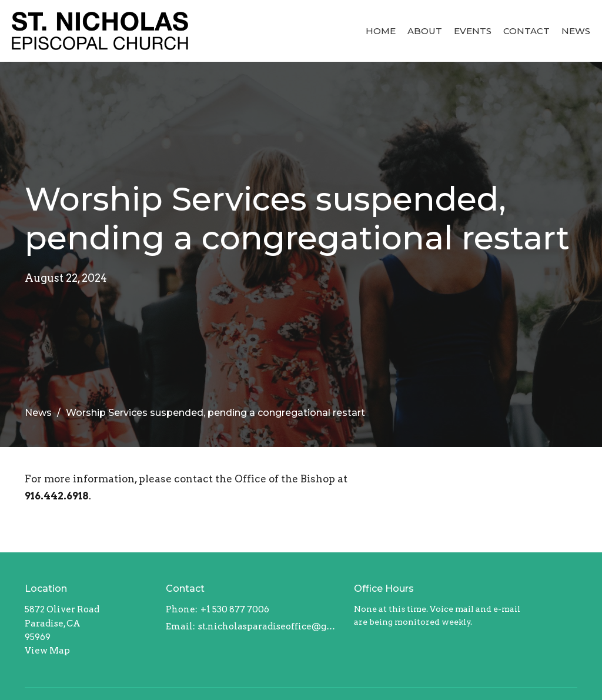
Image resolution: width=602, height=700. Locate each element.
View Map (47, 651)
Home (381, 31)
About (425, 31)
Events (473, 31)
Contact (526, 31)
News (576, 31)
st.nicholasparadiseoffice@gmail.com (270, 626)
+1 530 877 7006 (235, 609)
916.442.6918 (57, 496)
